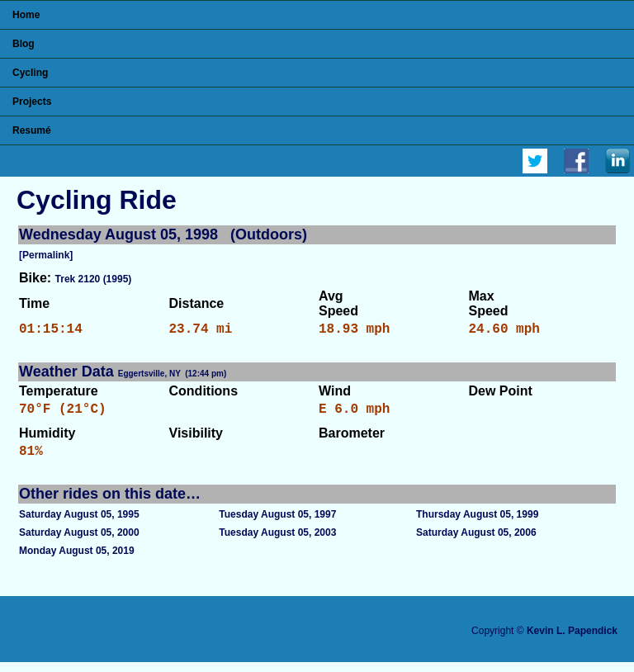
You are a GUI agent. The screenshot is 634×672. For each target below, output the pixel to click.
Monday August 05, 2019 (77, 561)
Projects (32, 102)
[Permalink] (46, 255)
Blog (24, 44)
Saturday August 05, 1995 (79, 524)
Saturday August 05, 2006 (476, 542)
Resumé (32, 130)
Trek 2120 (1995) (94, 279)
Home (26, 15)
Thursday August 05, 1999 (477, 524)
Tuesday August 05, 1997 (277, 524)
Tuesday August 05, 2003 (277, 542)
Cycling (30, 73)
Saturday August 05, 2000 (79, 542)
